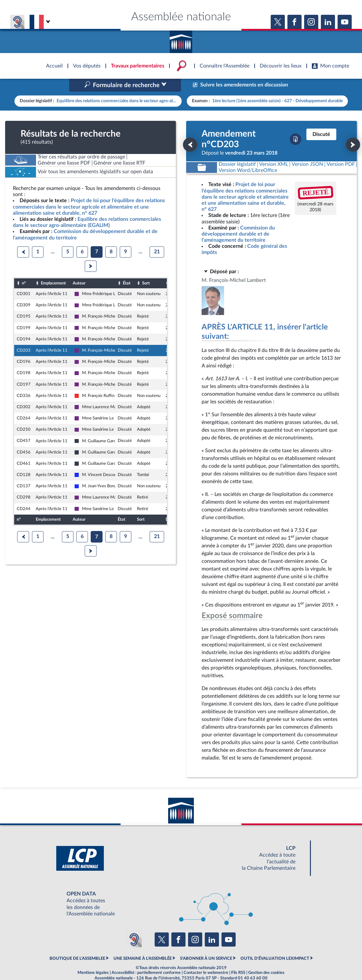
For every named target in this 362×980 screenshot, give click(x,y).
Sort (146, 269)
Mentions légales (93, 959)
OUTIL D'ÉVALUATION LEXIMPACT (275, 945)
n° (24, 269)
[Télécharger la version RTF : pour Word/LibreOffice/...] (248, 157)
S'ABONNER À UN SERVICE (206, 945)
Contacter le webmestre (206, 959)
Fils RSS (238, 959)
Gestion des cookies (266, 959)
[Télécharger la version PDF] (295, 126)
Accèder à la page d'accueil (181, 40)
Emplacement (53, 269)
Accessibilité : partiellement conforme (146, 959)
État (127, 269)
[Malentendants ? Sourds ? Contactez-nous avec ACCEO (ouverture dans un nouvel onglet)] (134, 926)
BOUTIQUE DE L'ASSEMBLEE (77, 945)
